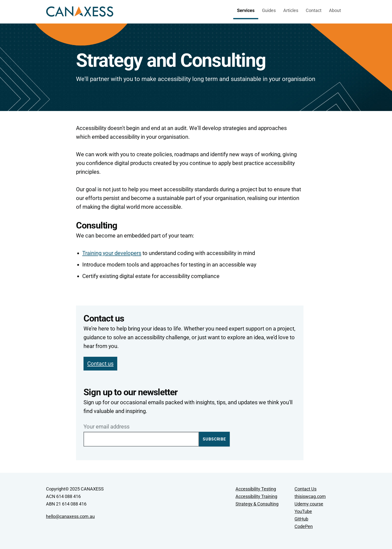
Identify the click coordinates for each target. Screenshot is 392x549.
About (335, 10)
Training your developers (112, 253)
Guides (269, 10)
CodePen (304, 526)
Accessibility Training (256, 496)
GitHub (301, 519)
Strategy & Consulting (257, 504)
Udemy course (309, 504)
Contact (314, 10)
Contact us (100, 364)
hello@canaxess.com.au (70, 516)
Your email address (106, 427)
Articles (291, 10)
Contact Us (305, 489)
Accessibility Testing (256, 489)
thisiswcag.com (310, 496)
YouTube (303, 511)
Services (246, 10)
